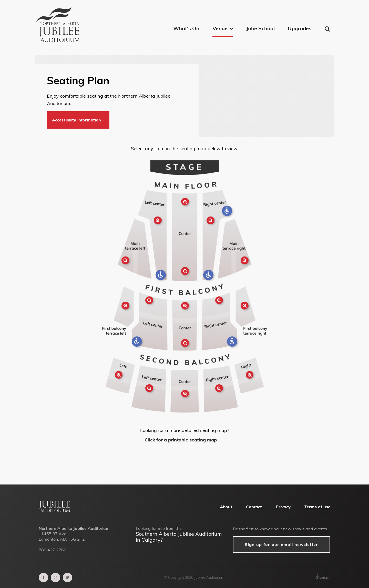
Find (328, 29)
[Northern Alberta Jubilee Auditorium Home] (60, 25)
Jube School (260, 28)
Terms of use (317, 507)
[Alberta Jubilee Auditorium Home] (54, 511)
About (226, 507)
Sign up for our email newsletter (281, 544)
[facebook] (43, 578)
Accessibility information (77, 120)
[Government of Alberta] (322, 578)
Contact (254, 507)
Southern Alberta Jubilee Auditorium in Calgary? (179, 537)
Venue (220, 28)
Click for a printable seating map (181, 440)
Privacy (283, 507)
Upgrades (300, 28)
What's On (186, 28)
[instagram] (55, 578)
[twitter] (68, 578)
